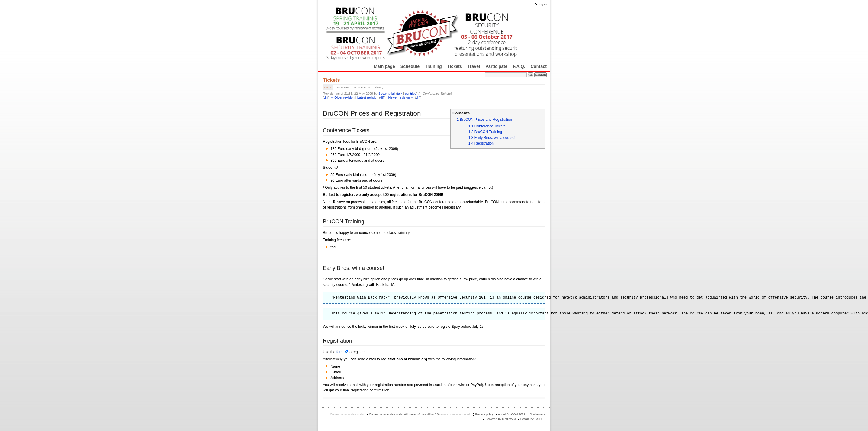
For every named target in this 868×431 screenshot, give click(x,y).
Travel (474, 66)
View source (362, 87)
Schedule (410, 66)
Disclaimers (537, 414)
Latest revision (368, 97)
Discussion (342, 87)
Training (433, 66)
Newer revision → (401, 97)
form (340, 352)
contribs (411, 94)
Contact (539, 66)
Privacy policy (484, 414)
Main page (384, 66)
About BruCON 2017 (512, 414)
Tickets (455, 66)
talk (400, 94)
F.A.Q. (519, 66)
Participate (496, 66)
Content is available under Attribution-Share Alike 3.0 (404, 414)
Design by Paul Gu (533, 419)
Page (328, 87)
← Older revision (342, 97)
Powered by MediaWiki (500, 419)
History (379, 87)
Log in (542, 4)
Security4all (387, 94)
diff (326, 97)
